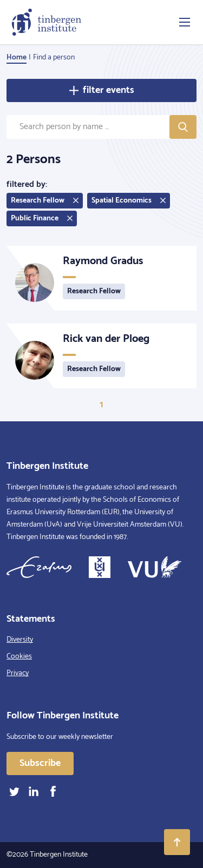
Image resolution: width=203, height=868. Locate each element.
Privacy (18, 673)
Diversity (20, 640)
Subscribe (40, 763)
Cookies (19, 657)
